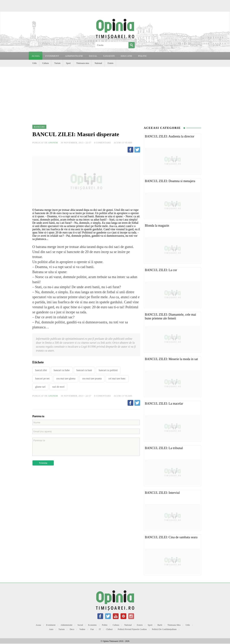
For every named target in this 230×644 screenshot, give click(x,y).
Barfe (160, 625)
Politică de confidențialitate (164, 629)
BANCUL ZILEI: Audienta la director (170, 136)
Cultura (45, 63)
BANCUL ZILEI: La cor (161, 270)
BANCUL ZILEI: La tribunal (164, 448)
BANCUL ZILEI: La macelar (164, 404)
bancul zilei (41, 370)
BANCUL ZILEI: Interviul (162, 493)
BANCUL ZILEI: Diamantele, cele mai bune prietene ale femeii (170, 316)
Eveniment (51, 625)
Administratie (66, 625)
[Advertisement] (115, 94)
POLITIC (142, 56)
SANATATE (109, 56)
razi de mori (58, 387)
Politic (105, 625)
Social (80, 625)
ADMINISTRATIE (74, 56)
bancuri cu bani (84, 370)
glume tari (40, 387)
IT (100, 629)
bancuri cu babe (62, 370)
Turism (57, 63)
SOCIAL (93, 56)
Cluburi (109, 629)
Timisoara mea (83, 63)
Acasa (36, 56)
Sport (68, 63)
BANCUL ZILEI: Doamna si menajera (170, 181)
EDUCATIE (126, 56)
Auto (51, 629)
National (98, 63)
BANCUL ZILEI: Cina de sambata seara (171, 537)
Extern (111, 63)
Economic (92, 625)
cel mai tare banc (117, 379)
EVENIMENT (52, 56)
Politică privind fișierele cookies (132, 629)
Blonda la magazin (157, 226)
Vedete (82, 629)
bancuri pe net (42, 379)
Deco (72, 629)
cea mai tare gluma (66, 379)
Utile (34, 63)
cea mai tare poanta (92, 379)
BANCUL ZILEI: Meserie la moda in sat (171, 359)
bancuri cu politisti (108, 370)
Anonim (53, 143)
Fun (92, 629)
